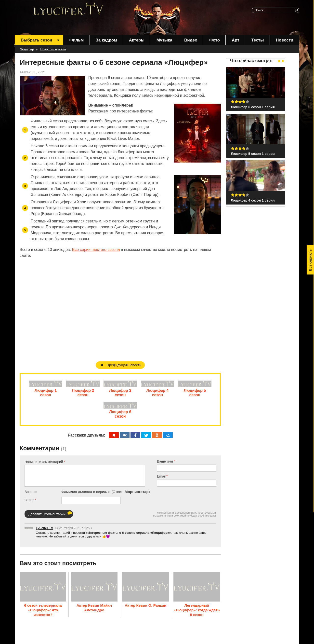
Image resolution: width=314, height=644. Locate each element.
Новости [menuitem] (284, 40)
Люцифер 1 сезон (46, 395)
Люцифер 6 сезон (120, 418)
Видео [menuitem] (191, 40)
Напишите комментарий (44, 466)
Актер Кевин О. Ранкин (145, 608)
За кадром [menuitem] (106, 40)
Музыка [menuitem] (164, 40)
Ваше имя (165, 466)
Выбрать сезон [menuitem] (36, 40)
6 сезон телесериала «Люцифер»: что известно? (43, 612)
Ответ (29, 504)
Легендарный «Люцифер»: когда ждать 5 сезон (197, 612)
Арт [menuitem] (236, 40)
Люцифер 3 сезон (120, 395)
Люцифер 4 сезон (157, 395)
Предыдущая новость (124, 365)
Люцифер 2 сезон (83, 395)
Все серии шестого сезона (96, 250)
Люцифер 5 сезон (195, 395)
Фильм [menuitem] (76, 40)
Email (161, 480)
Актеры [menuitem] (137, 40)
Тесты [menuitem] (257, 40)
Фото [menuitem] (215, 40)
